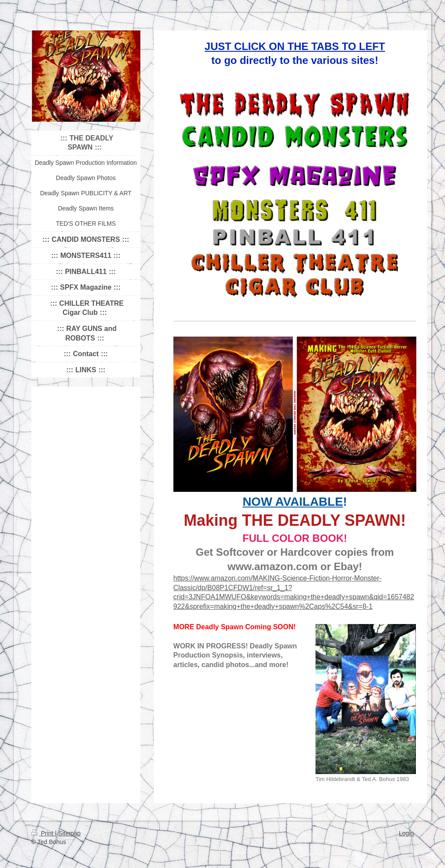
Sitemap (69, 833)
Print (43, 833)
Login (406, 833)
